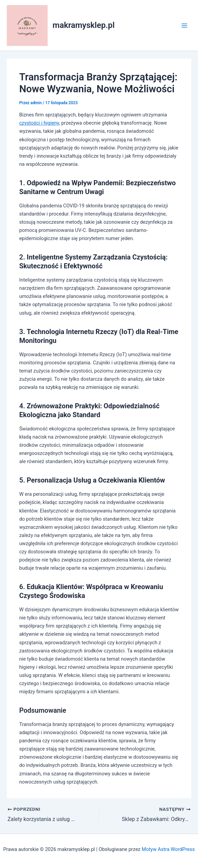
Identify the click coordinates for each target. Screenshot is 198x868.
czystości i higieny (39, 123)
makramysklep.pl (84, 25)
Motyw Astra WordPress (168, 849)
